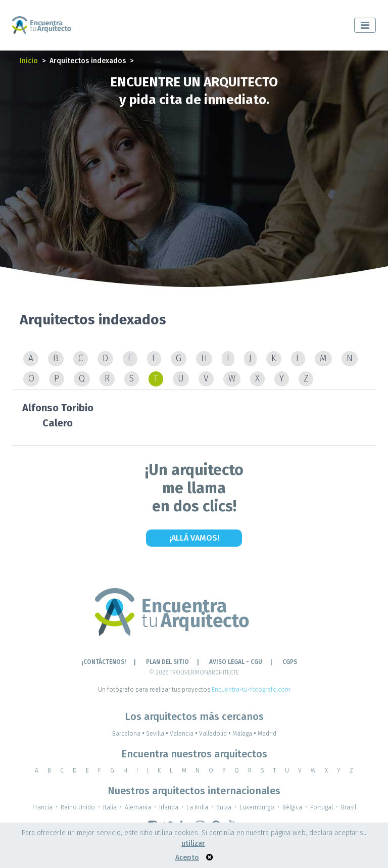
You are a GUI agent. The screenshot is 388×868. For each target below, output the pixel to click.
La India (197, 807)
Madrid (267, 734)
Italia (110, 807)
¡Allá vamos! (194, 538)
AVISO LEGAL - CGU (236, 662)
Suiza (224, 807)
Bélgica (292, 807)
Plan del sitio (167, 662)
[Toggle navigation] (365, 25)
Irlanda (169, 807)
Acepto (187, 858)
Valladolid (216, 734)
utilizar (193, 843)
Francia (42, 807)
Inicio (29, 61)
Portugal (322, 807)
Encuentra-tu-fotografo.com (251, 690)
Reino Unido (78, 807)
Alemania (138, 807)
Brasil (349, 807)
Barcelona (129, 734)
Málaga (245, 734)
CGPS (290, 662)
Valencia (184, 734)
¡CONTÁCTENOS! (104, 662)
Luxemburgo (257, 807)
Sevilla (158, 734)
